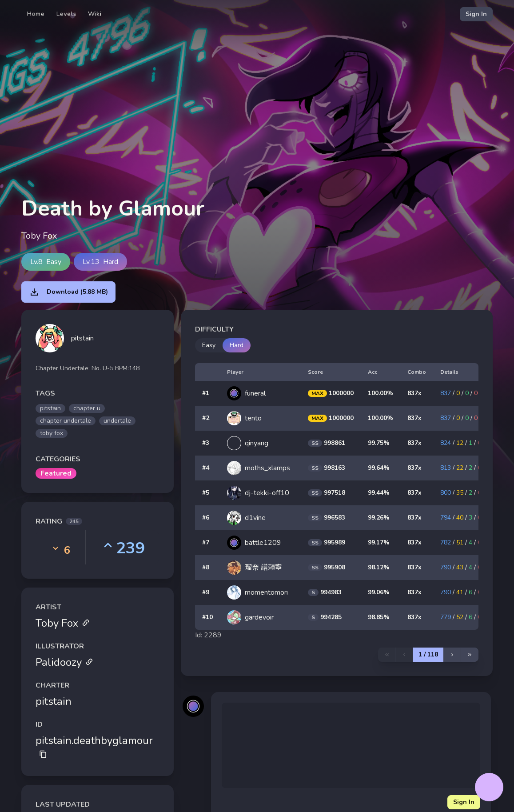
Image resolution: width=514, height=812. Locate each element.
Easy (209, 345)
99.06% (379, 592)
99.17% (379, 542)
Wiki (95, 14)
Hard (237, 345)
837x (414, 393)
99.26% (379, 518)
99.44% (379, 493)
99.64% (379, 468)
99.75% (379, 443)
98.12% (379, 567)
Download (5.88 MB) (68, 292)
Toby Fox (63, 623)
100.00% (381, 393)
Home (36, 14)
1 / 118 (428, 654)
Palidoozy (64, 662)
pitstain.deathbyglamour (94, 746)
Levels (66, 14)
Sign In (476, 14)
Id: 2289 (208, 635)
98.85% (379, 617)
